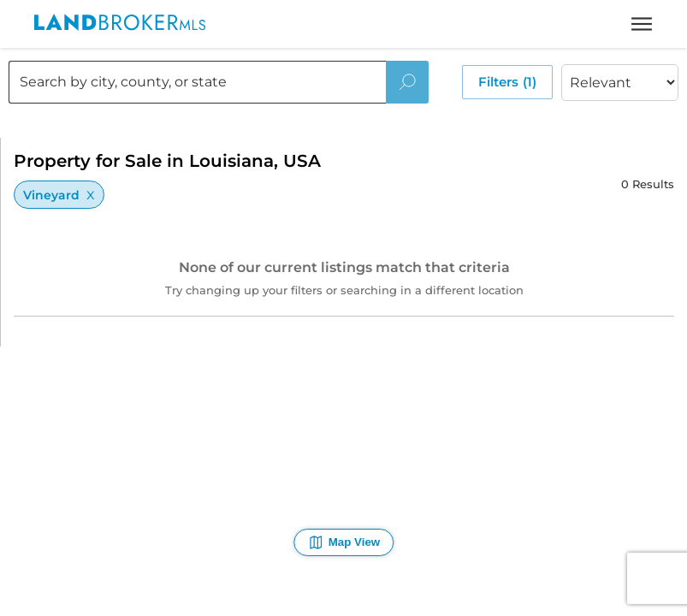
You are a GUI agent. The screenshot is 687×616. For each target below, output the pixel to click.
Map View (344, 542)
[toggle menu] (642, 24)
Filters (507, 82)
